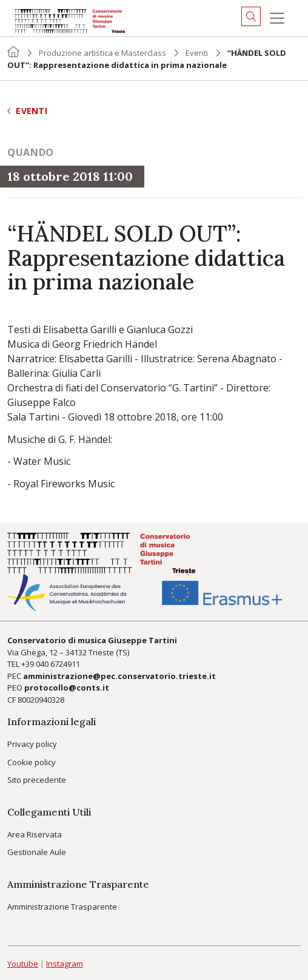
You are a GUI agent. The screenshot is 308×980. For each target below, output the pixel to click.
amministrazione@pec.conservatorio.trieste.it (119, 676)
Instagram (65, 964)
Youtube (23, 964)
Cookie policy (32, 762)
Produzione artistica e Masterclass (102, 53)
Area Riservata (35, 834)
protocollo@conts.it (67, 688)
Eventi (197, 53)
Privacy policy (32, 744)
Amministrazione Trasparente (62, 907)
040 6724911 (58, 664)
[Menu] (277, 18)
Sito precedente (37, 780)
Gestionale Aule (37, 852)
